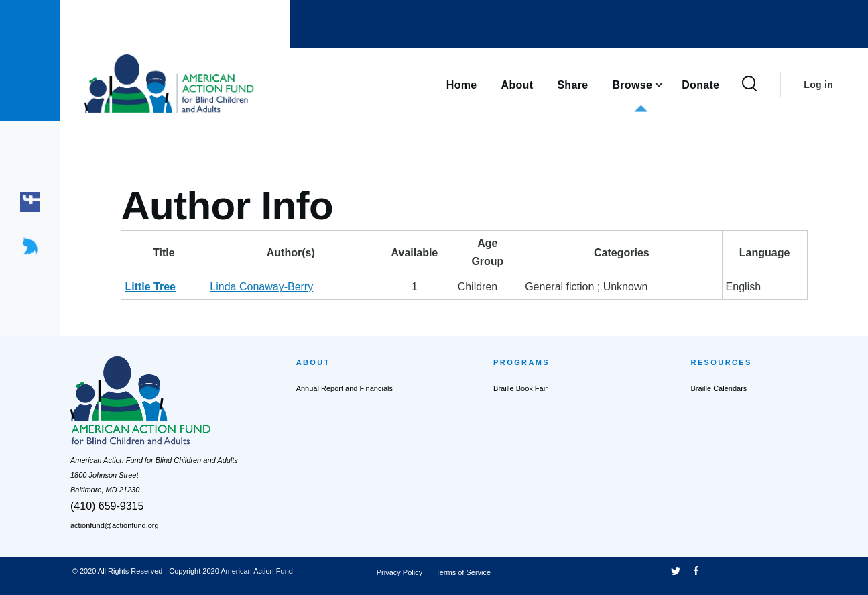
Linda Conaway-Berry (261, 287)
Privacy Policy (399, 572)
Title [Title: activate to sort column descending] (164, 253)
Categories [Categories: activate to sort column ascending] (622, 253)
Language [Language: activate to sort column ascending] (765, 253)
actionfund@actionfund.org (115, 525)
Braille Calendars (719, 388)
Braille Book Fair (520, 388)
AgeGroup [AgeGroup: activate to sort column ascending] (487, 252)
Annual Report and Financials (345, 388)
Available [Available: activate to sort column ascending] (415, 253)
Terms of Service (463, 572)
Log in (818, 85)
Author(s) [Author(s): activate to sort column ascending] (291, 253)
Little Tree (150, 287)
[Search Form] (749, 85)
